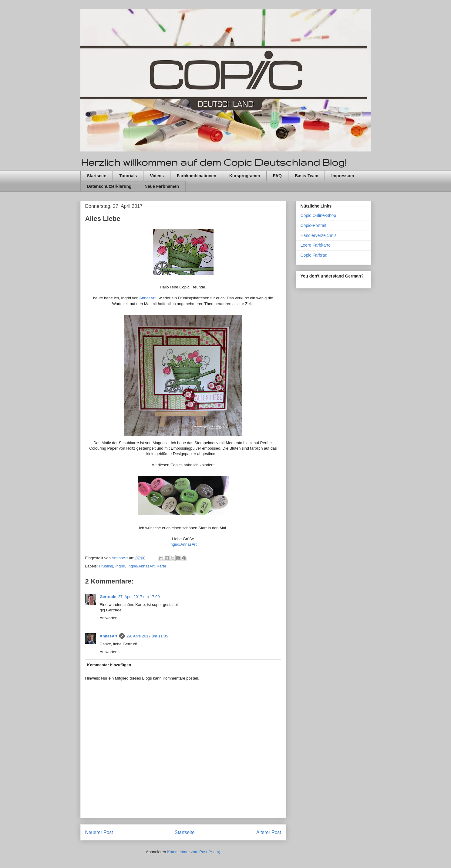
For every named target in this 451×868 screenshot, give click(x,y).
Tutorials (128, 176)
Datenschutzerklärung (109, 186)
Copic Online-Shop (318, 215)
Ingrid (120, 566)
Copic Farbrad (314, 255)
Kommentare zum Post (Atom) (194, 852)
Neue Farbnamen (162, 186)
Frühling (106, 566)
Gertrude (108, 597)
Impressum (343, 176)
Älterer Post (269, 832)
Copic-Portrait (314, 225)
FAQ (277, 176)
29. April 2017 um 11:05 (147, 636)
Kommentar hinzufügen (109, 665)
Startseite (97, 176)
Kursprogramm (245, 176)
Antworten (109, 618)
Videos (157, 176)
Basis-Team (307, 176)
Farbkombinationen (197, 176)
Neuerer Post (99, 832)
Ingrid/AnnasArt (183, 544)
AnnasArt (147, 298)
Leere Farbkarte (316, 245)
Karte (162, 566)
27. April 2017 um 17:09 (139, 597)
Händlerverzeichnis (319, 235)
